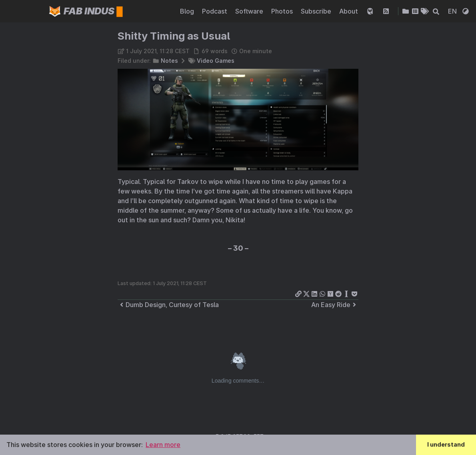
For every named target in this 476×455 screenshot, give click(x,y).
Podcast (215, 11)
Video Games (216, 61)
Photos (283, 11)
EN (453, 11)
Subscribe (317, 11)
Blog (188, 11)
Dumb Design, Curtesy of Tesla (168, 305)
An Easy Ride (335, 305)
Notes (169, 61)
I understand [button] (446, 444)
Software (250, 11)
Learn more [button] (163, 445)
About (349, 11)
